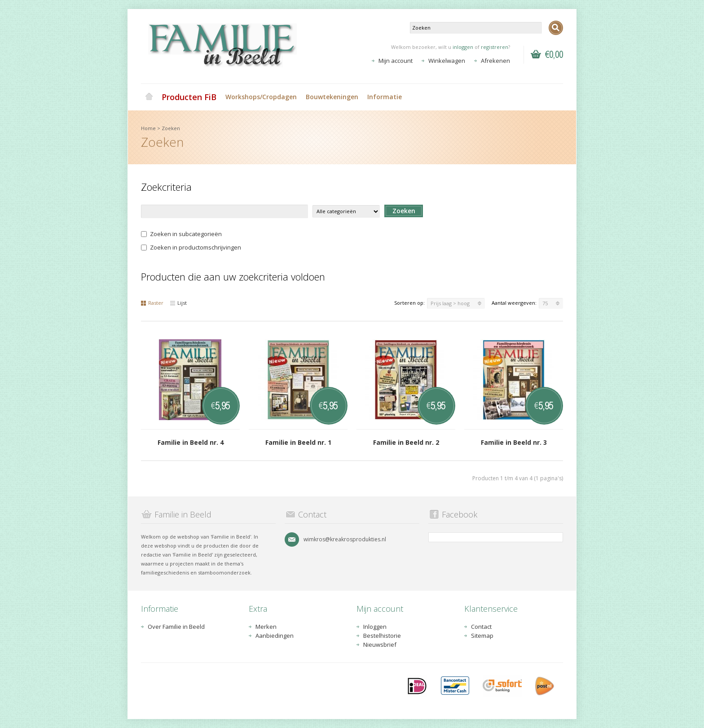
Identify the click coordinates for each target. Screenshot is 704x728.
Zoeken (171, 128)
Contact (481, 627)
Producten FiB (189, 97)
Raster (152, 303)
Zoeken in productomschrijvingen (191, 247)
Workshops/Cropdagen (261, 97)
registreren (495, 47)
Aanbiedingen (275, 636)
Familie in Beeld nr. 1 (298, 442)
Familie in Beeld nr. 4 (191, 442)
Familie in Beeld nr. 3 (514, 442)
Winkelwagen (447, 61)
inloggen (463, 47)
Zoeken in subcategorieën (181, 234)
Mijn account (396, 61)
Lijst (178, 303)
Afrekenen (495, 61)
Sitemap (482, 636)
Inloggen (375, 627)
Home (149, 97)
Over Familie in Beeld (176, 627)
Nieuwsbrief (380, 645)
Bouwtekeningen (332, 97)
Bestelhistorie (382, 636)
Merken (266, 627)
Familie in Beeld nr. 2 (406, 442)
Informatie (385, 97)
